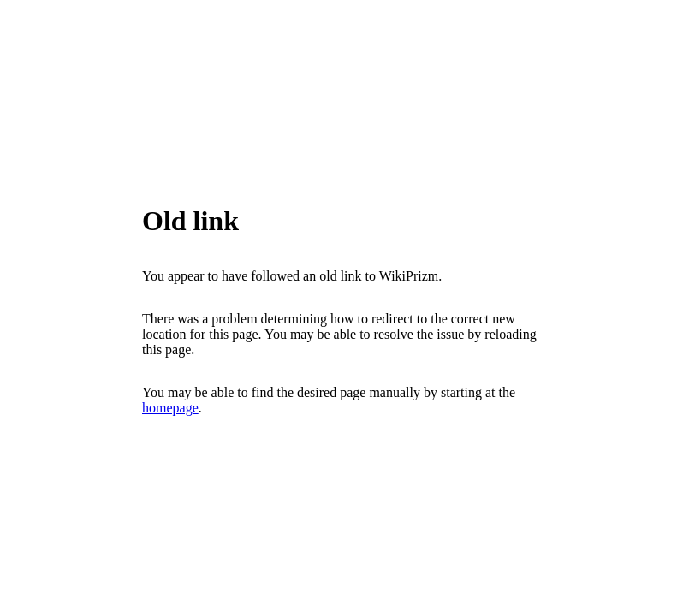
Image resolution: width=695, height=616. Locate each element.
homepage (170, 408)
